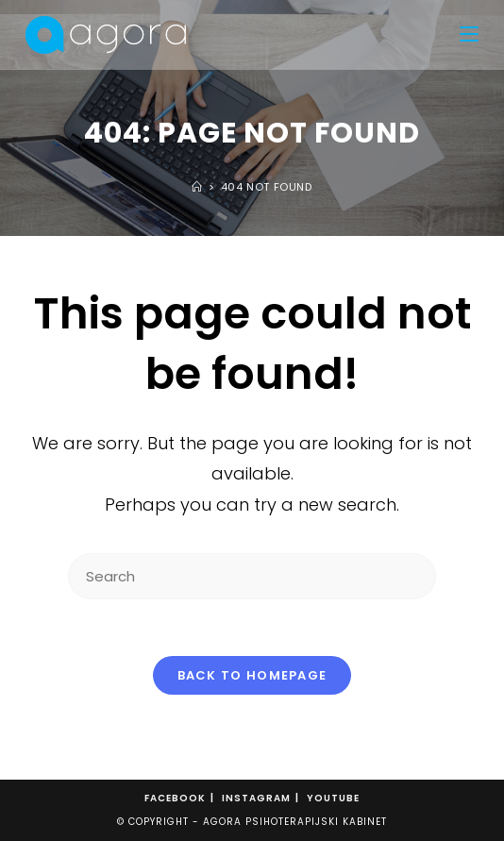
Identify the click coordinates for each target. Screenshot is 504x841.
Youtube (333, 798)
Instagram (256, 798)
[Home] (197, 187)
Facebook (175, 798)
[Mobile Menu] (469, 35)
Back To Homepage (252, 675)
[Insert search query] (252, 576)
